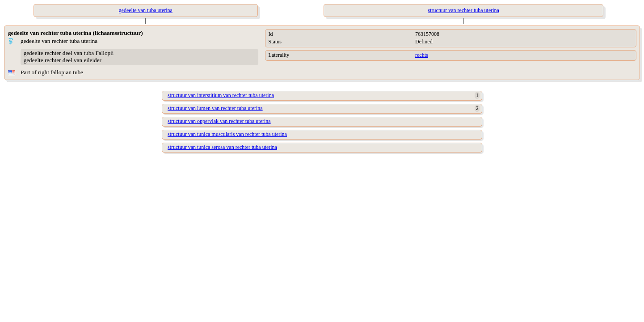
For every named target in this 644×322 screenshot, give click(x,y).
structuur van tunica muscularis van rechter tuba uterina (227, 134)
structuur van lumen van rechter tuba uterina (215, 108)
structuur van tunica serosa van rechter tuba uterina (222, 147)
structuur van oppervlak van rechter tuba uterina (219, 121)
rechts (422, 55)
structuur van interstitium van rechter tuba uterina (221, 95)
